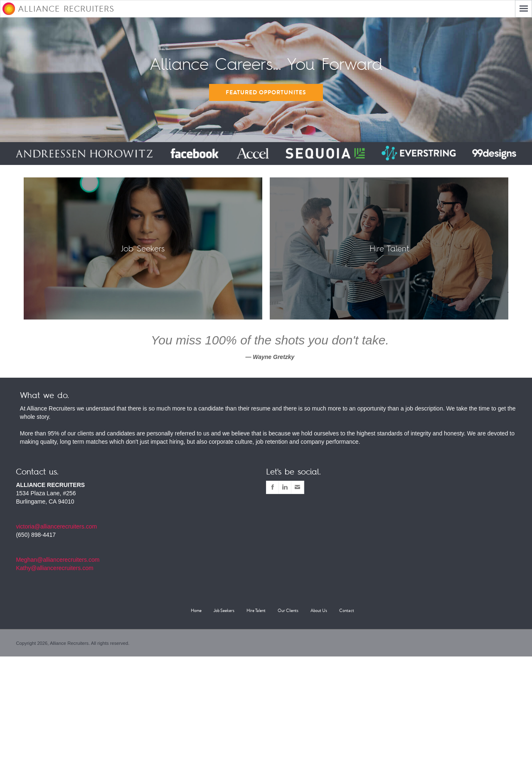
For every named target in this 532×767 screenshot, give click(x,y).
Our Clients (288, 611)
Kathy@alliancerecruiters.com (54, 568)
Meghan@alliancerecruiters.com (58, 560)
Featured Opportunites (266, 92)
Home (196, 611)
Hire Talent (256, 611)
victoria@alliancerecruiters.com (56, 526)
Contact (347, 611)
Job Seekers (224, 611)
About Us (319, 611)
